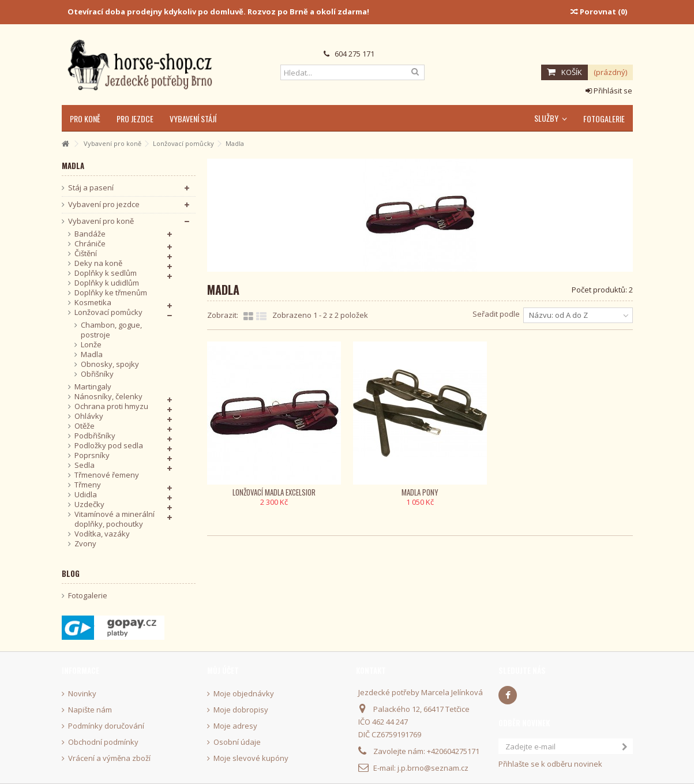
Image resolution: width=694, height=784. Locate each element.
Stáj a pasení (91, 188)
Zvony (85, 544)
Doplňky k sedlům (106, 273)
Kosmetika (93, 303)
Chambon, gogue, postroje (111, 330)
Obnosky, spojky (110, 364)
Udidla (86, 495)
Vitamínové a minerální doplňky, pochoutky (115, 519)
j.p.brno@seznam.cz (433, 768)
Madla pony (420, 492)
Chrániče (90, 244)
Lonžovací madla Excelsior (274, 492)
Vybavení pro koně (101, 221)
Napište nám (90, 710)
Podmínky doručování (106, 726)
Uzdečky (89, 504)
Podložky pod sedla (109, 446)
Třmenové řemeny (107, 475)
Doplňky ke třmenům (111, 293)
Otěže (85, 426)
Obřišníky (97, 374)
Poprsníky (92, 455)
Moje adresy (235, 726)
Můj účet (223, 670)
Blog (71, 573)
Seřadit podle (496, 314)
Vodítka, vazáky (102, 534)
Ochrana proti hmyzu (111, 406)
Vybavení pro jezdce (104, 205)
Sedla (85, 465)
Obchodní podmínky (103, 742)
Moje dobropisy (241, 710)
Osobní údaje (237, 742)
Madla (92, 355)
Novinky (82, 694)
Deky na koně (98, 263)
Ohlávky (89, 416)
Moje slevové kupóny (251, 758)
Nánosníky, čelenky (108, 397)
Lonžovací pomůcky (108, 312)
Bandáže (90, 234)
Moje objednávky (244, 694)
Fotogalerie (88, 596)
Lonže (91, 345)
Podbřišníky (95, 436)
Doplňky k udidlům (107, 283)
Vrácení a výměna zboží (109, 758)
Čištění (86, 254)
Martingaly (93, 387)
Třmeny (88, 485)
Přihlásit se (609, 91)
